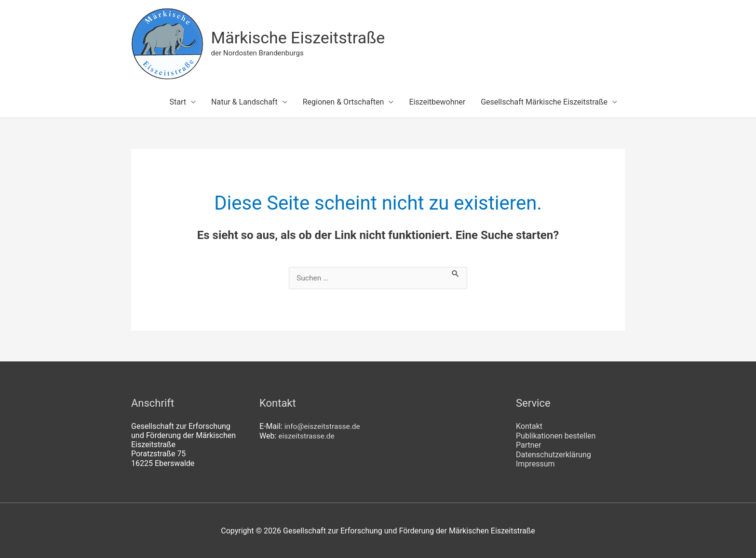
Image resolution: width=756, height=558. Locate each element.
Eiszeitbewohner (437, 102)
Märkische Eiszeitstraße (301, 38)
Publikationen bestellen (556, 436)
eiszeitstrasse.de (307, 436)
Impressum (535, 464)
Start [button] (178, 102)
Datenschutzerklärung (553, 454)
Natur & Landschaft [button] (244, 102)
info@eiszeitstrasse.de (324, 427)
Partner (529, 445)
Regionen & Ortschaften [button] (344, 102)
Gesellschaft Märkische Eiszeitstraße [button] (544, 102)
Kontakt (529, 427)
